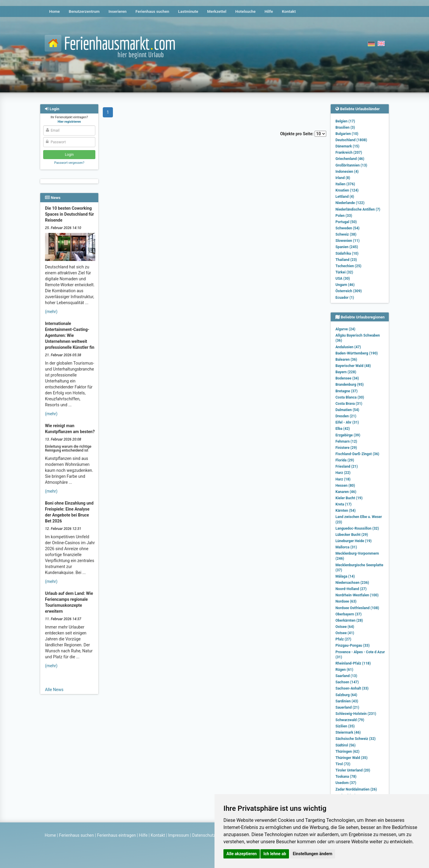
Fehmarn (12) (346, 441)
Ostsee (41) (345, 633)
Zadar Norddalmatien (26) (356, 789)
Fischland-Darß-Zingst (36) (357, 454)
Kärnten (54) (346, 511)
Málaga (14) (345, 576)
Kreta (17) (343, 504)
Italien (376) (345, 184)
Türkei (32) (344, 272)
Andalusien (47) (348, 347)
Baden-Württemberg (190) (357, 353)
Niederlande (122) (350, 203)
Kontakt (289, 11)
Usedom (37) (346, 783)
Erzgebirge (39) (348, 435)
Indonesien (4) (347, 172)
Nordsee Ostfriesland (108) (357, 608)
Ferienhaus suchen (152, 11)
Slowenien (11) (348, 241)
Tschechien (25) (348, 266)
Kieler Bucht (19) (349, 498)
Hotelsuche (245, 11)
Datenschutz (204, 835)
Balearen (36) (346, 360)
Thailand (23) (346, 260)
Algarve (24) (345, 329)
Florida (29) (345, 460)
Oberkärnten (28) (349, 620)
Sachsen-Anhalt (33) (352, 688)
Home (55, 11)
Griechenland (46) (350, 159)
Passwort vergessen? (69, 163)
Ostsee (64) (345, 627)
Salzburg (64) (346, 695)
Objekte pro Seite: (303, 134)
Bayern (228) (346, 372)
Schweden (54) (348, 228)
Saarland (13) (346, 676)
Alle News (54, 690)
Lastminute (188, 11)
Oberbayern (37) (349, 614)
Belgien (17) (345, 121)
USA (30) (343, 279)
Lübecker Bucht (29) (352, 535)
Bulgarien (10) (347, 134)
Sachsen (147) (347, 682)
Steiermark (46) (348, 732)
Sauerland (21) (347, 707)
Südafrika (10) (347, 253)
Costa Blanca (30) (350, 397)
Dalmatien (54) (347, 410)
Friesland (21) (347, 466)
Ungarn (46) (345, 285)
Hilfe (269, 11)
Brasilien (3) (345, 127)
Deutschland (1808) (351, 140)
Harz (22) (343, 473)
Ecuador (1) (345, 298)
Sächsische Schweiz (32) (356, 739)
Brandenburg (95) (350, 385)
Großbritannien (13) (351, 165)
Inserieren (117, 11)
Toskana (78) (346, 777)
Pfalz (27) (343, 639)
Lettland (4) (345, 197)
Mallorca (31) (346, 547)
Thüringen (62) (347, 752)
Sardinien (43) (347, 701)
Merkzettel (217, 11)
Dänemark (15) (347, 146)
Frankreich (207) (349, 153)
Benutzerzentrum (84, 11)
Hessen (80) (345, 486)
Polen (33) (344, 216)
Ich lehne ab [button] (275, 854)
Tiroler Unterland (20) (353, 770)
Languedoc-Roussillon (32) (357, 528)
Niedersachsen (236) (352, 583)
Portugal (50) (346, 222)
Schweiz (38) (346, 234)
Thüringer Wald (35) (352, 758)
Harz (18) (343, 479)
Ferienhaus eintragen (116, 835)
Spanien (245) (347, 247)
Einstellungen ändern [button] (313, 854)
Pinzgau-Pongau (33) (353, 645)
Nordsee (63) (346, 601)
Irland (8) (343, 178)
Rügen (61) (344, 670)
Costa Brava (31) (349, 404)
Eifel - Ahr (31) (347, 422)
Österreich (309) (349, 291)
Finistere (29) (346, 448)
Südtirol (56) (345, 745)
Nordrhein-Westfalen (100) (357, 595)
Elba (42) (343, 429)
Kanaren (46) (346, 492)
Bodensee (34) (347, 378)
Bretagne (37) (346, 391)
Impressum (178, 835)
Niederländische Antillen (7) (358, 209)
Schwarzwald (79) (350, 720)
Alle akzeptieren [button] (242, 854)
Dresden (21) (346, 416)
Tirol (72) (343, 764)
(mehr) (51, 312)
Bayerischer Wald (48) (353, 366)
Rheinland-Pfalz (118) (353, 663)
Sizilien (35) (345, 726)
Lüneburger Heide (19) (353, 541)
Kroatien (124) (347, 190)
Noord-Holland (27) (351, 589)
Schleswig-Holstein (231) (356, 714)
